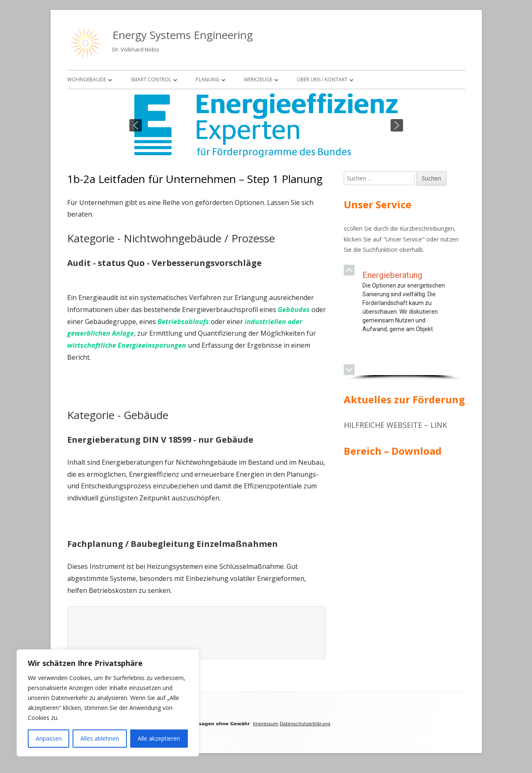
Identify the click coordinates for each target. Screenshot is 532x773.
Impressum (266, 724)
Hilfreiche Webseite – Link (395, 425)
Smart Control (151, 79)
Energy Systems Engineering (183, 35)
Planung (208, 79)
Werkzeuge (258, 79)
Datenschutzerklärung (305, 724)
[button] (136, 125)
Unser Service (404, 239)
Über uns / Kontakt (322, 79)
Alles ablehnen (100, 738)
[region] (266, 125)
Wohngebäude (87, 79)
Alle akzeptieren (159, 738)
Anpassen (49, 738)
